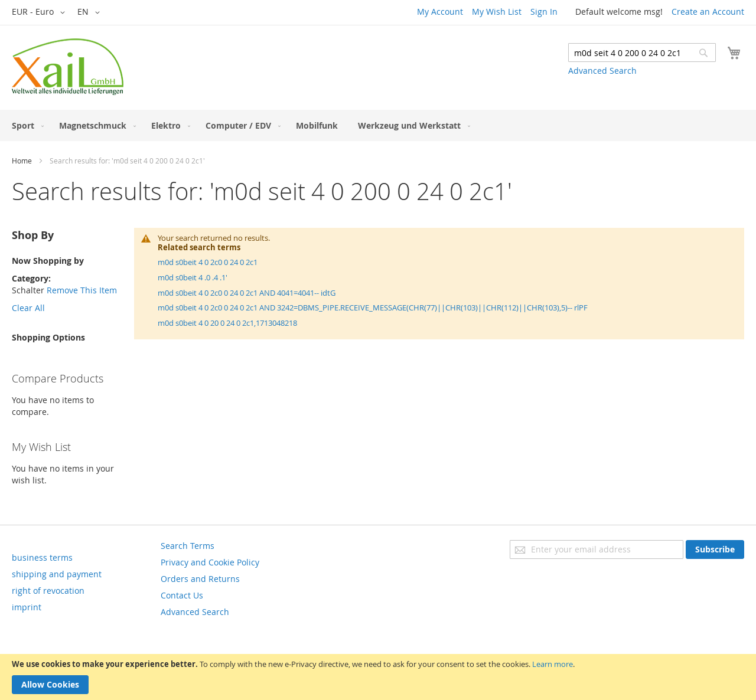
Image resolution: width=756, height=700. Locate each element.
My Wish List (497, 12)
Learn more (553, 664)
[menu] (378, 125)
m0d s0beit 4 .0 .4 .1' (193, 277)
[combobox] (642, 53)
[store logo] (68, 67)
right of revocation (48, 591)
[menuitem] (25, 125)
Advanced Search (602, 71)
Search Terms (188, 546)
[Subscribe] (715, 549)
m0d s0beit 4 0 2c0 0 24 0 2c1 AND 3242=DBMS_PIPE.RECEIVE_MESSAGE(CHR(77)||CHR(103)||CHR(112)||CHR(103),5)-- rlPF (373, 308)
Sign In (544, 12)
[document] (378, 677)
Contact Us (182, 595)
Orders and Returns (200, 579)
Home (22, 161)
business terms (42, 557)
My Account (440, 12)
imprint (27, 607)
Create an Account (708, 12)
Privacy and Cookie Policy (210, 562)
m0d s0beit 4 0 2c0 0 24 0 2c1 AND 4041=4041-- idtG (247, 293)
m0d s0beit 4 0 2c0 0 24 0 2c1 (208, 262)
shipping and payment (57, 574)
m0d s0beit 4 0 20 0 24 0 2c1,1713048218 (227, 323)
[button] (40, 12)
